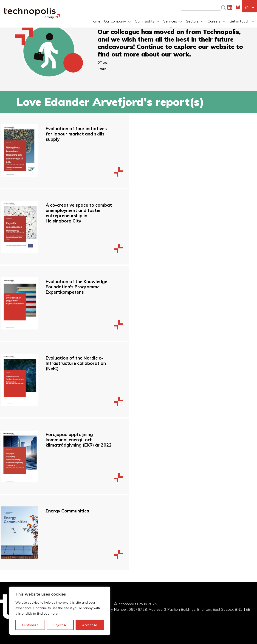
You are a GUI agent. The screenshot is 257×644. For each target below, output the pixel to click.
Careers (214, 21)
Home (95, 21)
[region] (60, 611)
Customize (30, 625)
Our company (115, 21)
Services (170, 21)
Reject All (60, 625)
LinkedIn (230, 7)
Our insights (145, 21)
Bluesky (238, 7)
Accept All (90, 625)
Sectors (192, 21)
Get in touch (239, 21)
